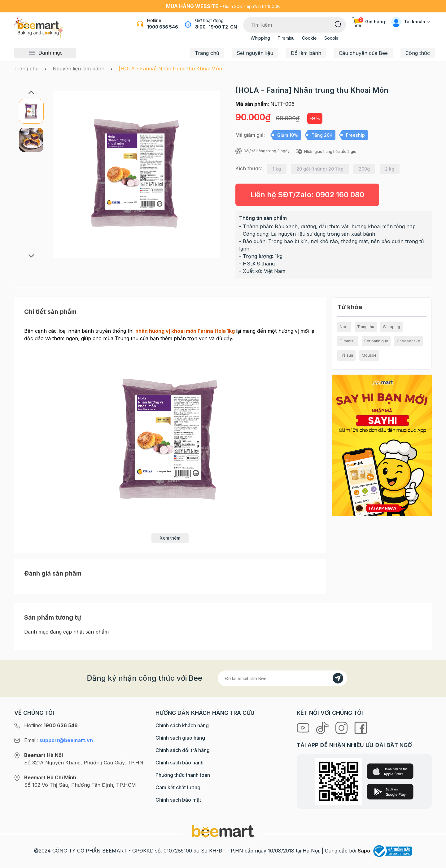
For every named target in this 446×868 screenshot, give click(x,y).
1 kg (277, 169)
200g (364, 169)
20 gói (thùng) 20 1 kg (320, 169)
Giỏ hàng (369, 22)
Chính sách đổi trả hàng (183, 750)
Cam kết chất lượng (178, 787)
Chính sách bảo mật (178, 800)
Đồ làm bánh (306, 53)
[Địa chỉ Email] (282, 678)
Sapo (364, 851)
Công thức (418, 53)
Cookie (309, 38)
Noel (344, 327)
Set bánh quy (376, 341)
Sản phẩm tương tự (53, 617)
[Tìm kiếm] (338, 24)
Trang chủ (207, 53)
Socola (331, 38)
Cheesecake (409, 341)
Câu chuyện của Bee (363, 53)
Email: (59, 740)
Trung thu (366, 327)
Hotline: (51, 725)
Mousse (369, 355)
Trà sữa (346, 355)
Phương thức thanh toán (183, 775)
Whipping (260, 38)
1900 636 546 (163, 27)
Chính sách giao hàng (180, 738)
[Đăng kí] (338, 678)
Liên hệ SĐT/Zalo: (307, 195)
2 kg (390, 169)
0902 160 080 (340, 195)
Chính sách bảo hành (179, 763)
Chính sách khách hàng (182, 725)
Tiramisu (286, 38)
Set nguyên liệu (255, 53)
